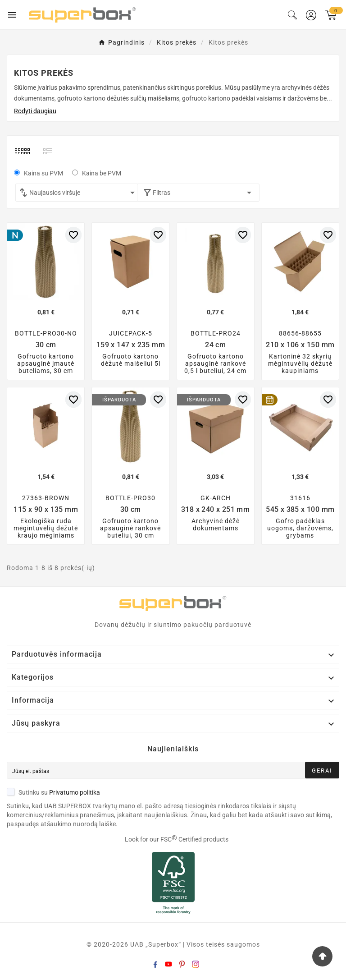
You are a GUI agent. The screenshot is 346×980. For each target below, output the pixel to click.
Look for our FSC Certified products (177, 839)
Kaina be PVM (102, 173)
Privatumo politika (75, 792)
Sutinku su (53, 792)
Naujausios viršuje (84, 193)
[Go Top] (322, 956)
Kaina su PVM (43, 173)
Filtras (198, 193)
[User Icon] (311, 15)
